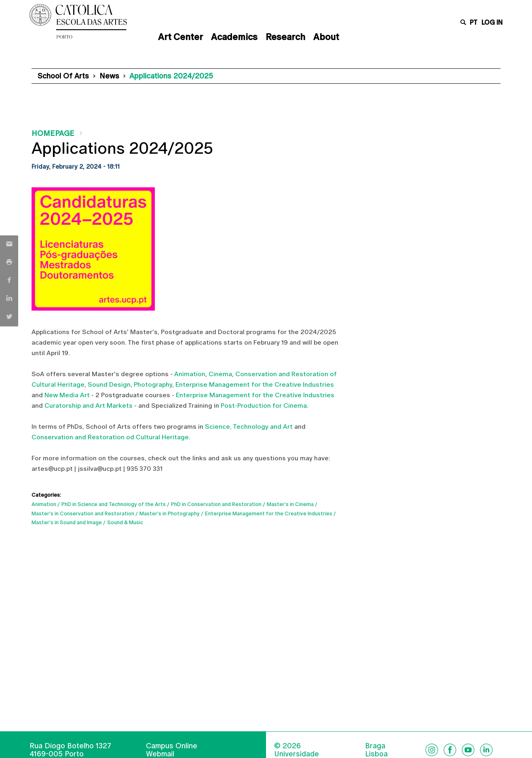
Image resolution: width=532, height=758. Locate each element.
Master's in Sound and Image (67, 522)
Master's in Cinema (290, 504)
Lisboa (376, 754)
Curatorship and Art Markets (89, 405)
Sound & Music (125, 522)
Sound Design (109, 384)
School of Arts (63, 76)
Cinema (220, 374)
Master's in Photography (170, 513)
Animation (190, 374)
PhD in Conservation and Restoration (216, 504)
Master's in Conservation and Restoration (83, 513)
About (326, 37)
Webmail (160, 754)
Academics (234, 37)
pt (474, 22)
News (109, 76)
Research (285, 37)
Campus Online (172, 746)
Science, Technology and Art (249, 427)
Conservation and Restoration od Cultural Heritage (110, 437)
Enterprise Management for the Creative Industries (254, 384)
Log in (492, 22)
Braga (375, 746)
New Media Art (67, 395)
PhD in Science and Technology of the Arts (114, 504)
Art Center (180, 37)
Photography (153, 384)
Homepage (53, 133)
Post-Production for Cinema (264, 405)
